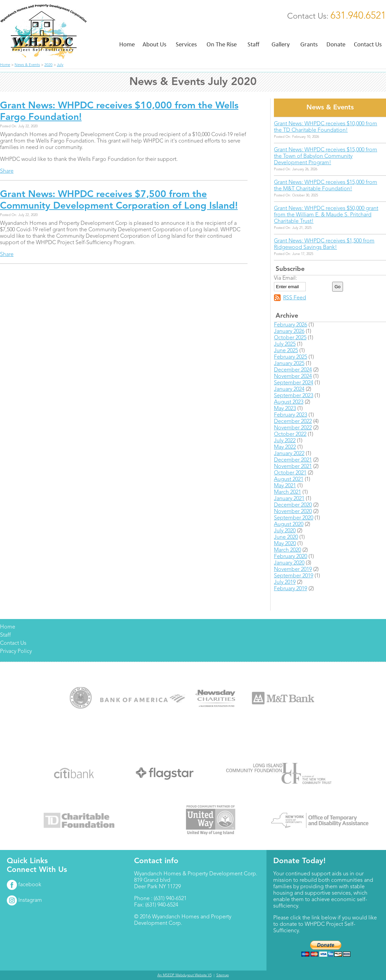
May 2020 (285, 544)
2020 (48, 65)
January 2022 (289, 454)
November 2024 (293, 377)
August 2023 (289, 402)
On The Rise (222, 44)
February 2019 (291, 589)
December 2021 (293, 460)
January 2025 (289, 364)
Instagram (24, 900)
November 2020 (293, 512)
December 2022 (293, 422)
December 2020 (293, 505)
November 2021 (293, 467)
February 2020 (291, 557)
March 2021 (287, 492)
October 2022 (290, 434)
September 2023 (294, 396)
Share (7, 171)
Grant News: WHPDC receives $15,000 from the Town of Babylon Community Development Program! (326, 156)
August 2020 (289, 525)
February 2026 (291, 325)
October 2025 (290, 338)
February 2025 (291, 357)
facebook (24, 885)
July (60, 65)
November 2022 (293, 428)
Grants (309, 44)
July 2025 (285, 344)
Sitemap (223, 975)
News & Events (27, 65)
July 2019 (285, 582)
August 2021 (289, 480)
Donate (336, 44)
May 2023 (285, 409)
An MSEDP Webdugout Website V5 (185, 975)
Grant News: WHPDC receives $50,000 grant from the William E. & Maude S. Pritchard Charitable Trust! (326, 215)
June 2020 (286, 537)
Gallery (281, 44)
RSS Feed (295, 298)
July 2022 (285, 441)
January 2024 (289, 389)
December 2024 (293, 370)
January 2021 (289, 499)
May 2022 (285, 447)
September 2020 (294, 518)
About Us (154, 44)
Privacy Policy (16, 652)
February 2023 (291, 415)
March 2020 (287, 550)
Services (186, 44)
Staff (253, 44)
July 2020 (285, 531)
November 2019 (293, 570)
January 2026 (289, 332)
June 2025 (286, 351)
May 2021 (285, 486)
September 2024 (294, 383)
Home (127, 44)
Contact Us (368, 44)
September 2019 (294, 576)
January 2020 (289, 563)
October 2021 (290, 473)
